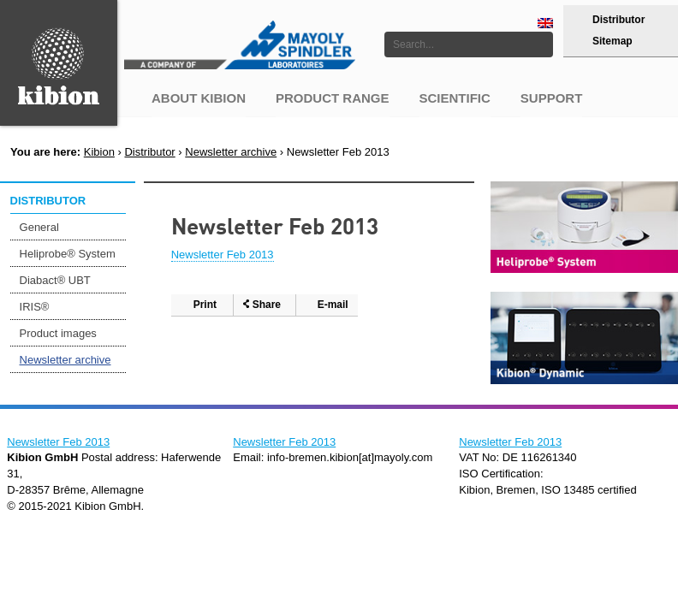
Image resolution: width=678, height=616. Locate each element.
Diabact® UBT (55, 280)
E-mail (333, 305)
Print (205, 305)
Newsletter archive (231, 152)
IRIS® (35, 307)
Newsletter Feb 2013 (223, 255)
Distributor (619, 20)
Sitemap (613, 41)
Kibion (99, 152)
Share (267, 305)
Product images (58, 333)
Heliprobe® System (68, 254)
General (39, 227)
